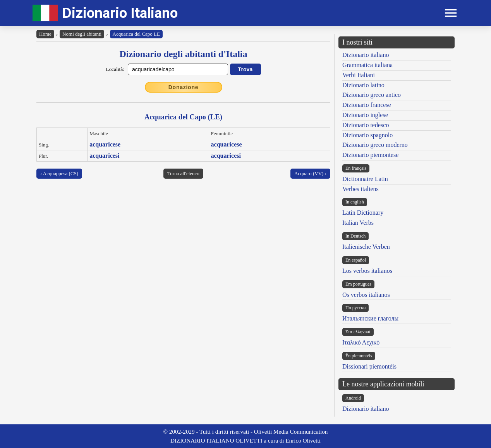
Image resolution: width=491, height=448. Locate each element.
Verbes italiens (361, 189)
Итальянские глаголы (370, 318)
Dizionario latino (363, 85)
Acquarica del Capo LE (136, 34)
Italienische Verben (366, 247)
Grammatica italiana (367, 65)
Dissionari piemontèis (369, 366)
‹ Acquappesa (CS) (59, 173)
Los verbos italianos (367, 271)
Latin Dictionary (363, 213)
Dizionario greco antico (372, 95)
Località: (115, 69)
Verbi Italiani (359, 75)
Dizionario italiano (366, 55)
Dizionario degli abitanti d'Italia (183, 54)
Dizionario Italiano (120, 13)
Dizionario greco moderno (375, 145)
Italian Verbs (358, 223)
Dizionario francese (367, 105)
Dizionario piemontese (370, 155)
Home (45, 34)
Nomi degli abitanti (82, 34)
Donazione (184, 87)
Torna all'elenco (183, 173)
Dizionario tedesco (366, 125)
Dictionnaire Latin (365, 179)
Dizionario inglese (365, 115)
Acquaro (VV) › (310, 173)
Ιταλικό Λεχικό (361, 342)
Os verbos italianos (366, 295)
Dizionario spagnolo (367, 135)
